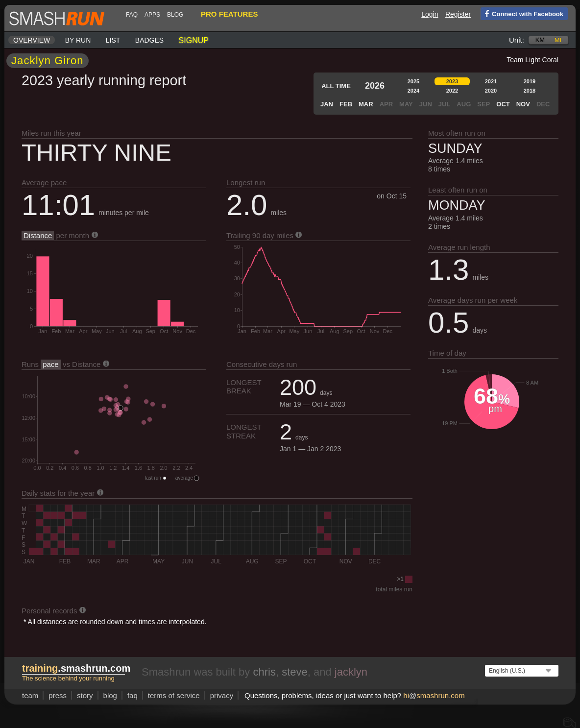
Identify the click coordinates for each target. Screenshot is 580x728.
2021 (491, 81)
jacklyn (351, 672)
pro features (229, 14)
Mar (366, 104)
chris (264, 672)
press (58, 695)
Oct (503, 104)
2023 (452, 81)
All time (336, 86)
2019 (530, 81)
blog (175, 15)
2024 (413, 91)
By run (78, 40)
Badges (149, 40)
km (540, 40)
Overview (32, 40)
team (30, 695)
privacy (222, 695)
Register (458, 14)
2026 (375, 86)
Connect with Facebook (522, 13)
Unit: (517, 40)
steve (295, 672)
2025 (413, 81)
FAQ (132, 15)
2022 (452, 91)
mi (558, 40)
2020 (491, 91)
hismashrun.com (434, 695)
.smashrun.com (76, 668)
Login (430, 14)
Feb (346, 104)
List (113, 40)
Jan (327, 104)
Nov (523, 104)
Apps (152, 15)
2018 (530, 91)
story (85, 695)
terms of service (174, 695)
